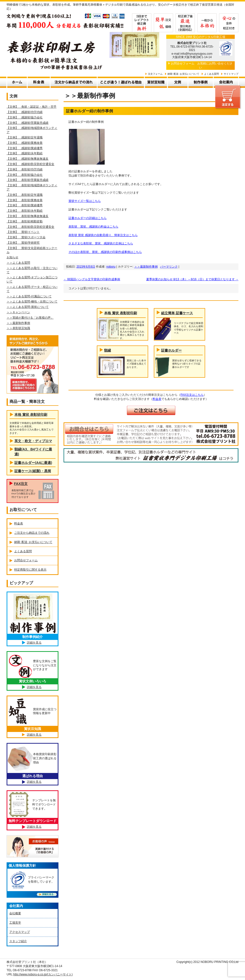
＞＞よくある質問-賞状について (28, 307)
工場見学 (15, 923)
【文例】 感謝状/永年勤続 (25, 153)
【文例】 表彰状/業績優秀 (25, 205)
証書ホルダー (171, 350)
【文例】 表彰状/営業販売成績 (28, 180)
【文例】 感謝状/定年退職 (25, 137)
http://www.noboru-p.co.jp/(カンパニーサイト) (43, 974)
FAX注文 (21, 484)
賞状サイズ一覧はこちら (85, 201)
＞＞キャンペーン (18, 312)
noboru (111, 267)
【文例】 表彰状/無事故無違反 (28, 216)
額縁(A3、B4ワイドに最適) (33, 452)
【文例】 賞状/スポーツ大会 (26, 237)
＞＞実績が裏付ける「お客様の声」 (30, 318)
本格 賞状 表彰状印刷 (121, 313)
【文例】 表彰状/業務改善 (25, 200)
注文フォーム (155, 74)
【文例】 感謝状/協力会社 (25, 117)
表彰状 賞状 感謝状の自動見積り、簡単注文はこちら (103, 235)
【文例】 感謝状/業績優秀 (25, 148)
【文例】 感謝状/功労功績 (25, 112)
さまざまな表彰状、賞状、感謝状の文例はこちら (101, 243)
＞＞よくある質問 (18, 263)
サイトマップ (231, 74)
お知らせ (12, 257)
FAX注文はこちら (192, 395)
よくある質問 (212, 74)
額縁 (108, 350)
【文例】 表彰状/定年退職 (25, 195)
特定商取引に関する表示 (30, 570)
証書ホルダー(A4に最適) (33, 463)
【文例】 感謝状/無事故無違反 (28, 159)
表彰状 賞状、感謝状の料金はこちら (93, 227)
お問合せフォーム (183, 63)
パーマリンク (169, 267)
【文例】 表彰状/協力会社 (25, 175)
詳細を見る (34, 643)
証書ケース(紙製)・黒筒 (33, 471)
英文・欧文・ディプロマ (33, 441)
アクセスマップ (20, 932)
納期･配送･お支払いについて (183, 74)
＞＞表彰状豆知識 (18, 328)
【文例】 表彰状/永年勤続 (25, 211)
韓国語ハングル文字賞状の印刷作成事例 (92, 279)
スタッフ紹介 (18, 941)
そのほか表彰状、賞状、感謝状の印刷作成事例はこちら (105, 252)
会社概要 (15, 913)
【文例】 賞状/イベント (23, 232)
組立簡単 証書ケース (177, 313)
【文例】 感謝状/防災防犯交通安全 (30, 164)
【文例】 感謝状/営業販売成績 (28, 123)
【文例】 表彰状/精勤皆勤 (25, 221)
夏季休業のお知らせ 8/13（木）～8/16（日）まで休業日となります (192, 279)
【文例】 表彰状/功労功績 (25, 169)
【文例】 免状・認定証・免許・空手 (32, 107)
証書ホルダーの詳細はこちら (88, 218)
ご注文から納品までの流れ (32, 533)
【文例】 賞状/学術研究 (23, 243)
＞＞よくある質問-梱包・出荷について (32, 302)
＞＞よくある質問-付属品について (29, 296)
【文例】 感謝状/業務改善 (25, 143)
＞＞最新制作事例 (146, 267)
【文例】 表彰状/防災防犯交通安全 (30, 227)
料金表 (157, 399)
